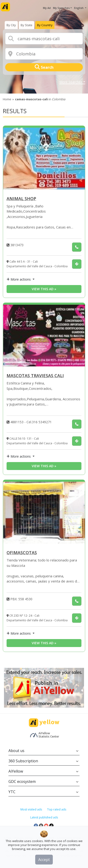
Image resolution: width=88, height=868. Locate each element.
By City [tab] (11, 25)
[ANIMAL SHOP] (44, 159)
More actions (19, 279)
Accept (44, 860)
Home (7, 99)
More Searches (71, 82)
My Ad (47, 8)
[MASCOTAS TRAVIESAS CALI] (44, 336)
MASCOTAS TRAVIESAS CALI (35, 376)
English (79, 8)
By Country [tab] (45, 25)
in (40, 99)
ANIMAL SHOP (21, 199)
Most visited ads (31, 809)
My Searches (61, 8)
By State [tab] (27, 25)
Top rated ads (57, 809)
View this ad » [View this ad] (44, 289)
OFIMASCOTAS (22, 553)
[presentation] (11, 25)
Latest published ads (44, 817)
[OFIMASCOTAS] (44, 513)
